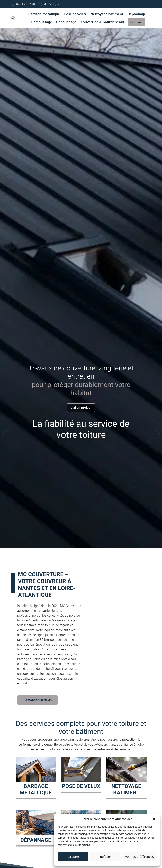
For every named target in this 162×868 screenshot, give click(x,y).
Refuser (105, 856)
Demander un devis (38, 700)
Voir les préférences (139, 856)
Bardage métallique (44, 14)
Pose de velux (75, 14)
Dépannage (137, 14)
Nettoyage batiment (107, 14)
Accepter (73, 856)
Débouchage (66, 22)
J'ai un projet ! (81, 407)
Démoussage (42, 22)
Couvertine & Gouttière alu (102, 22)
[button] (154, 819)
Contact (137, 22)
